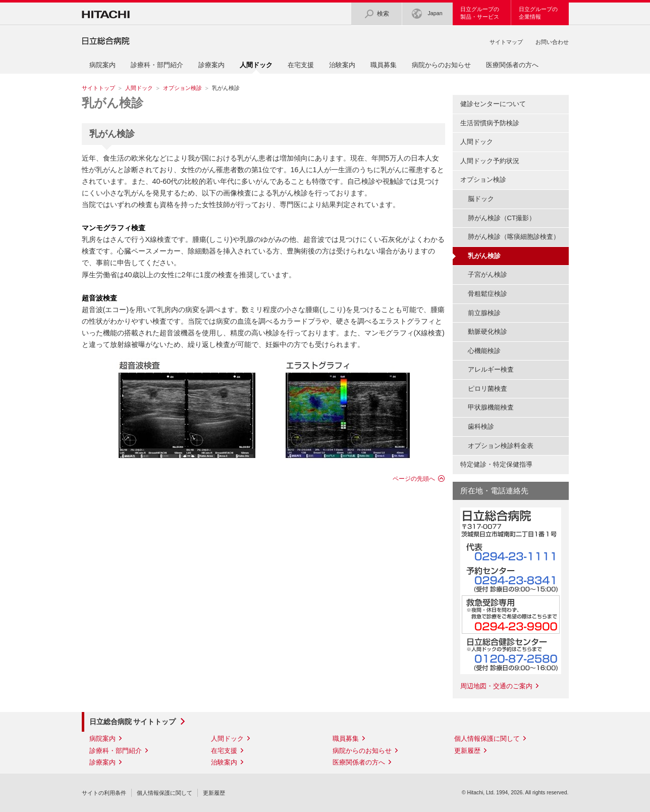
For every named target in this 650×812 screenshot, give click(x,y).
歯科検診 (481, 426)
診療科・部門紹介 (157, 65)
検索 (376, 14)
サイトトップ (98, 88)
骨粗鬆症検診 (488, 294)
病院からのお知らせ (441, 65)
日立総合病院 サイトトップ (133, 722)
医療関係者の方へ (512, 65)
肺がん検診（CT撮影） (502, 218)
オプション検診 (182, 88)
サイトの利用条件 (104, 793)
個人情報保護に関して (487, 739)
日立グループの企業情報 (538, 13)
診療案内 (211, 65)
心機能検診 (484, 351)
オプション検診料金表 (501, 446)
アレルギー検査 (491, 369)
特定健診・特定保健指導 (496, 464)
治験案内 (342, 65)
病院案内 (102, 65)
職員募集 (384, 65)
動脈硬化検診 (488, 332)
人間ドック (139, 88)
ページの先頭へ (414, 479)
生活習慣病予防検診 (490, 123)
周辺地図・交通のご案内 (496, 686)
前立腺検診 (484, 313)
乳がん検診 (113, 103)
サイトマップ (506, 42)
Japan (427, 14)
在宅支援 (301, 65)
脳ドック (481, 199)
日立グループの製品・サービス (480, 13)
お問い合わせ (552, 42)
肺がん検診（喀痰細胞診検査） (514, 237)
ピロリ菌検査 (488, 389)
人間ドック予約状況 (490, 161)
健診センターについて (493, 104)
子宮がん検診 (488, 274)
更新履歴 (467, 751)
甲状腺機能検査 (491, 407)
